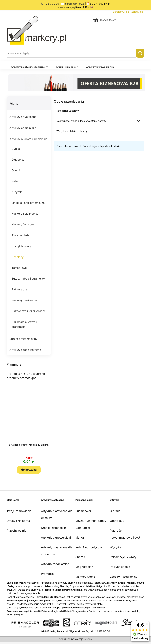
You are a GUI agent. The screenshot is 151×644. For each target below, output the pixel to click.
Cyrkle (16, 149)
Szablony (18, 257)
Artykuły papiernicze (23, 128)
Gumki (16, 170)
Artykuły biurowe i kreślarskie (28, 139)
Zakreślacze (19, 289)
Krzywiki (17, 192)
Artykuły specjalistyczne (25, 350)
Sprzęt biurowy (21, 246)
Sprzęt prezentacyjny (23, 339)
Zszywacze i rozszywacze (29, 311)
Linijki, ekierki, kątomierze (28, 203)
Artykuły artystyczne (23, 117)
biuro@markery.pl (75, 4)
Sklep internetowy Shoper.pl (76, 641)
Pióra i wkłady (21, 235)
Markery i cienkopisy (25, 214)
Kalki (15, 181)
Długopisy (18, 159)
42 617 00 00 (52, 4)
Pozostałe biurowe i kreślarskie (24, 324)
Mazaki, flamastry (23, 224)
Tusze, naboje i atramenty (28, 279)
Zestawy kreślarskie (24, 300)
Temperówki (19, 268)
